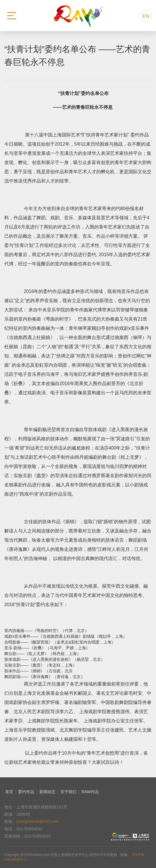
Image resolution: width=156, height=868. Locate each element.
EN (146, 16)
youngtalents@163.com (37, 821)
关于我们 (68, 792)
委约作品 (26, 792)
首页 (9, 792)
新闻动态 (47, 792)
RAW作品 (90, 792)
